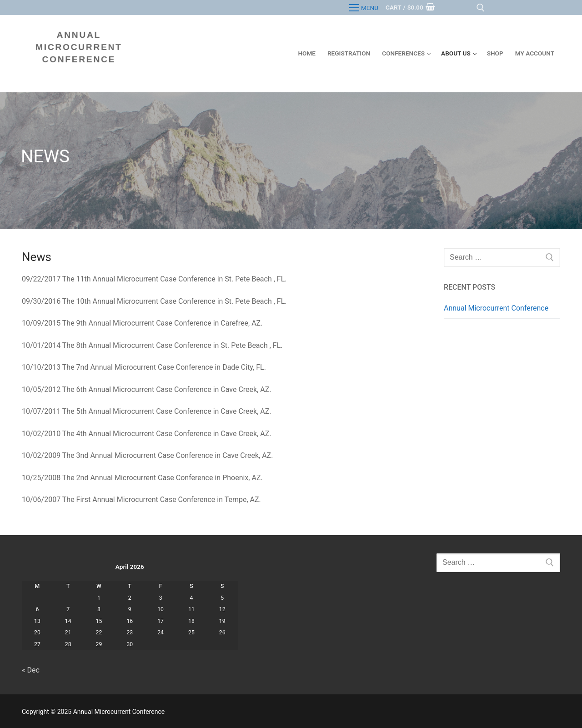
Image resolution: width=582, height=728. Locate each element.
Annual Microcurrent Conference (496, 308)
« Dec (31, 670)
